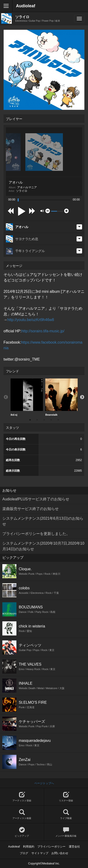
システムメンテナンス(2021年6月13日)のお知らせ (43, 521)
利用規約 (29, 847)
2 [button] (37, 420)
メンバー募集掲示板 (66, 832)
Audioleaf (26, 6)
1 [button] (30, 420)
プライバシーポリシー (51, 847)
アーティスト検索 (22, 814)
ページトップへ (44, 783)
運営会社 (74, 847)
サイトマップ (40, 853)
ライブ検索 (66, 814)
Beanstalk (61, 397)
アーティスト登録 (22, 797)
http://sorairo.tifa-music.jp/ (43, 331)
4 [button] (51, 420)
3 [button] (44, 420)
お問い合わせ (60, 853)
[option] (27, 397)
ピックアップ (22, 832)
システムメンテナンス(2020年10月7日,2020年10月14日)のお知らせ (43, 546)
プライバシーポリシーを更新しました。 (36, 534)
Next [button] (82, 397)
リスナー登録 (66, 797)
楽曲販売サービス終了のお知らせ (31, 509)
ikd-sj (27, 397)
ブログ (24, 853)
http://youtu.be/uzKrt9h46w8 (31, 320)
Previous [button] (6, 397)
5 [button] (58, 420)
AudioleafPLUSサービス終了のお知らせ (36, 499)
